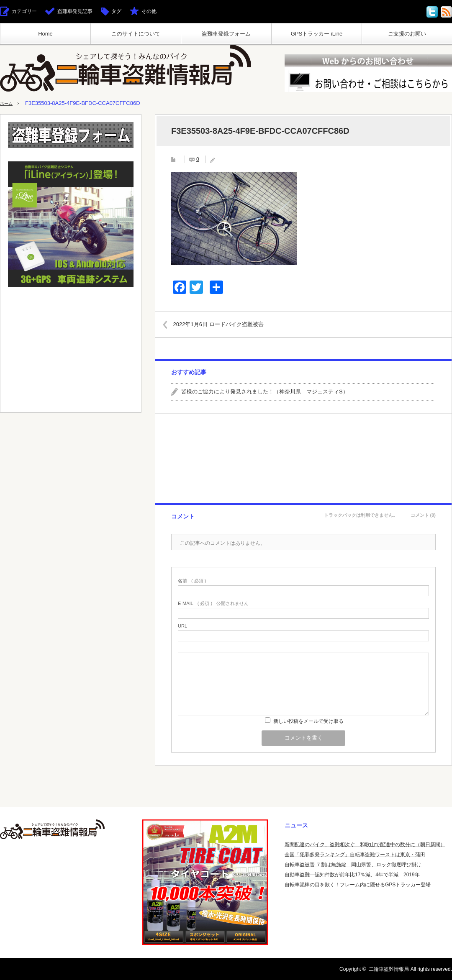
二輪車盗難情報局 (389, 969)
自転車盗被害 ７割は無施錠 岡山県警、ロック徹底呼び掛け (353, 865)
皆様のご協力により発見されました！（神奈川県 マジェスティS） (265, 392)
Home (45, 34)
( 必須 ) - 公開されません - (215, 604)
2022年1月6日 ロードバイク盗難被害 (226, 324)
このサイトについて (136, 34)
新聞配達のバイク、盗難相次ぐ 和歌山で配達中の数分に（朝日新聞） (365, 845)
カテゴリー (24, 11)
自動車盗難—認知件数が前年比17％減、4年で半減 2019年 (352, 875)
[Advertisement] (303, 458)
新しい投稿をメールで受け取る (308, 721)
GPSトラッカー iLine (317, 34)
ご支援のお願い (407, 34)
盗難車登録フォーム (226, 34)
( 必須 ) (192, 581)
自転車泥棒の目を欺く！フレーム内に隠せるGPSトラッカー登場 (358, 885)
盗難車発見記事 (75, 11)
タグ (116, 11)
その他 (149, 11)
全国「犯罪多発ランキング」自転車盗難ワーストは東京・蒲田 (355, 855)
